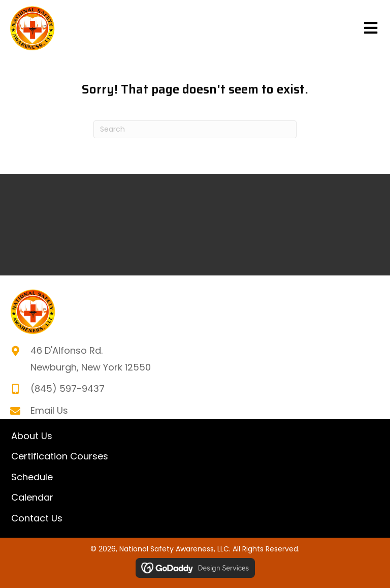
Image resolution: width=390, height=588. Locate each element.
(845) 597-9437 (68, 389)
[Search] (195, 129)
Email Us (49, 410)
